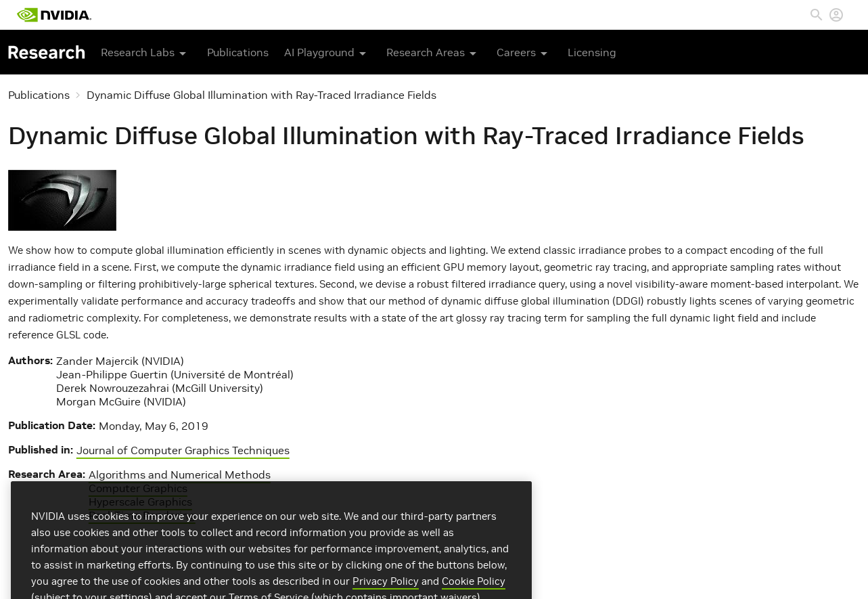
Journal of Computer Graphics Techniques (183, 450)
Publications (238, 52)
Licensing (592, 52)
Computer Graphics (138, 488)
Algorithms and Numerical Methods (180, 474)
